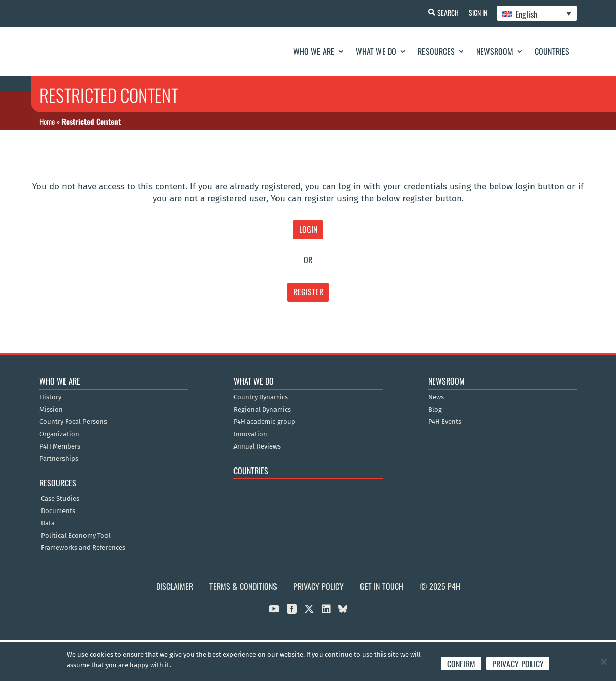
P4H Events (445, 422)
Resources (436, 51)
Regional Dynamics (262, 410)
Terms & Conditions (243, 586)
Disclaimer (175, 586)
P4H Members (60, 446)
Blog (435, 410)
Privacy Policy (318, 586)
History (50, 397)
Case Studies (60, 499)
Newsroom (495, 51)
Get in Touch (382, 586)
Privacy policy (518, 664)
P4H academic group (264, 422)
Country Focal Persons (73, 422)
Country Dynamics (261, 397)
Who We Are (314, 51)
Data (48, 523)
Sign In (477, 13)
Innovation (250, 434)
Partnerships (59, 459)
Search (447, 13)
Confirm (461, 664)
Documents (58, 511)
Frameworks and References (83, 548)
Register (308, 292)
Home (47, 121)
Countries (552, 51)
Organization (59, 434)
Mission (51, 410)
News (436, 397)
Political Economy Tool (76, 536)
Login (308, 229)
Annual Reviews (257, 446)
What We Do (376, 51)
